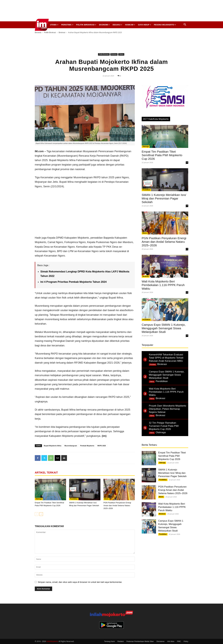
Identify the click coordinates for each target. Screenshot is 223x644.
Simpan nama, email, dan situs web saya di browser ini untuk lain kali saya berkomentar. (80, 582)
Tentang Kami (109, 641)
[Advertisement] (111, 11)
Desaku (117, 25)
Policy (186, 641)
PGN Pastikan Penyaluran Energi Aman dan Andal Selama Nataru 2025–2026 (117, 505)
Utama (54, 25)
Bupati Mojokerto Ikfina (53, 446)
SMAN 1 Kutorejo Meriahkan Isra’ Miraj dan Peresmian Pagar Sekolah (164, 198)
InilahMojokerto (52, 641)
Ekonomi (104, 25)
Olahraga (39, 499)
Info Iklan (171, 641)
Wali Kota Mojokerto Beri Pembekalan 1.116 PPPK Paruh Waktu (163, 285)
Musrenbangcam (71, 446)
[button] (185, 25)
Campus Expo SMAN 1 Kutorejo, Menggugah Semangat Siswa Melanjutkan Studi (164, 328)
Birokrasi (62, 33)
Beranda (38, 33)
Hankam (130, 25)
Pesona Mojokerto (165, 25)
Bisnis (106, 499)
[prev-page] (37, 514)
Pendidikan (74, 499)
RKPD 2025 (102, 446)
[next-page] (41, 514)
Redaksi (121, 641)
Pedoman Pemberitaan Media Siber (140, 641)
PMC (179, 641)
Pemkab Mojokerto (87, 446)
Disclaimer (160, 641)
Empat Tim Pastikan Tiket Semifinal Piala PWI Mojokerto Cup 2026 (162, 155)
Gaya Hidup (145, 25)
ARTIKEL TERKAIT (46, 473)
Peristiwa (67, 25)
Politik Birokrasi (86, 25)
